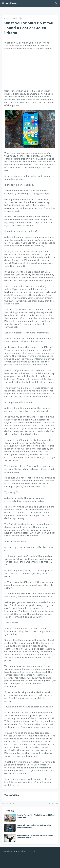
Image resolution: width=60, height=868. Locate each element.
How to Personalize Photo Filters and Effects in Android (36, 816)
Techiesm (12, 3)
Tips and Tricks (16, 18)
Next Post (53, 804)
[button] (3, 3)
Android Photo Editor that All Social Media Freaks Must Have (35, 836)
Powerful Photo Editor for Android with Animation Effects (34, 826)
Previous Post (8, 804)
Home (7, 18)
